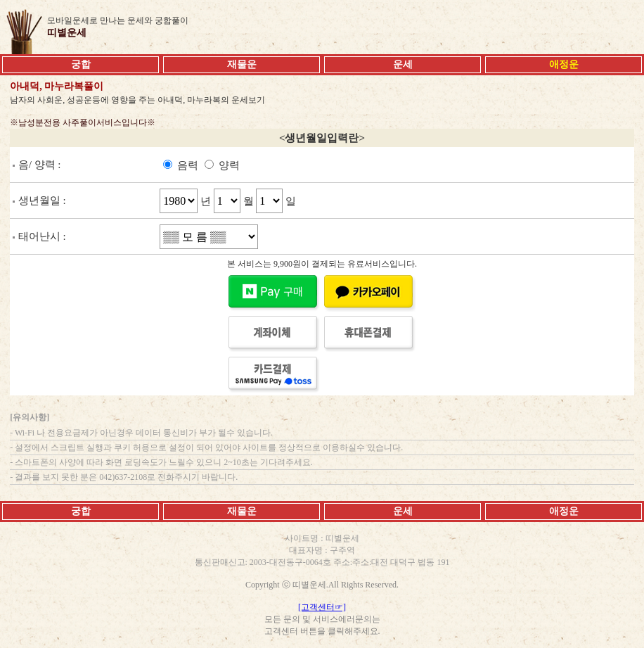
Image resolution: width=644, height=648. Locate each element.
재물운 (242, 64)
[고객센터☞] (322, 607)
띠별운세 (67, 33)
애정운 (564, 511)
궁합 (81, 64)
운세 (403, 64)
